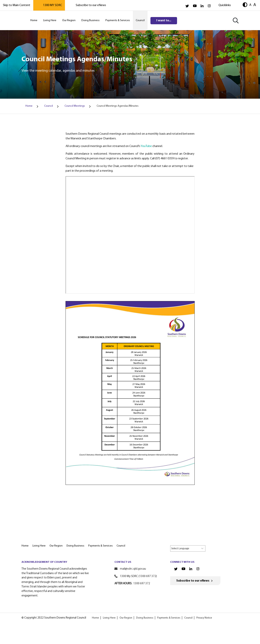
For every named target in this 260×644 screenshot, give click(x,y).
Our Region (126, 618)
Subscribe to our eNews (91, 5)
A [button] (250, 5)
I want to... (164, 21)
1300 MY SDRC (53, 5)
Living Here (109, 618)
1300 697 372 (142, 584)
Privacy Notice (204, 618)
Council (188, 618)
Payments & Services (169, 618)
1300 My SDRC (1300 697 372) (138, 576)
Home (95, 618)
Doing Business (145, 618)
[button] (245, 5)
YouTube (146, 146)
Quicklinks (225, 5)
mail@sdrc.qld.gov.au (133, 569)
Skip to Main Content (17, 5)
